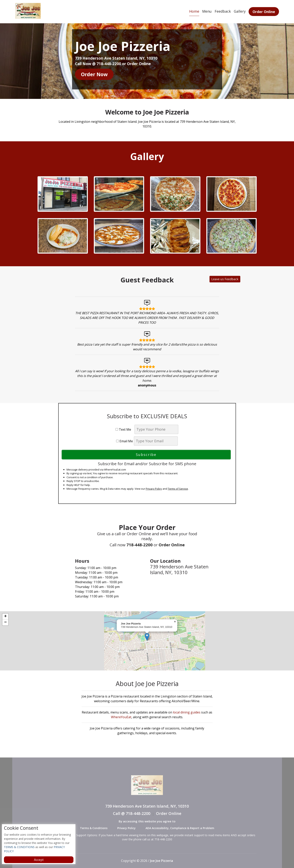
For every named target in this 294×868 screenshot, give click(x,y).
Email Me (124, 441)
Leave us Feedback (178, 280)
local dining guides (187, 712)
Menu (207, 11)
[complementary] (147, 641)
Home (194, 11)
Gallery (240, 11)
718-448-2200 (144, 539)
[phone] (156, 429)
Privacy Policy (154, 489)
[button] (147, 637)
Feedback (223, 11)
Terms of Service (178, 489)
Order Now (94, 74)
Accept (39, 860)
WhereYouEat (121, 717)
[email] (156, 441)
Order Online (264, 12)
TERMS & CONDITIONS (19, 847)
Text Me (124, 429)
